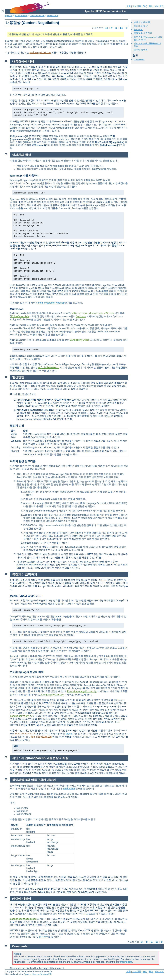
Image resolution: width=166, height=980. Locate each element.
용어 (151, 6)
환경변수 (70, 734)
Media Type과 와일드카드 (25, 596)
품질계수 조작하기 (143, 33)
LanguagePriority (52, 695)
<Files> (109, 313)
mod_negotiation (40, 53)
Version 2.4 (52, 16)
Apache (9, 16)
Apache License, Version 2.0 (38, 974)
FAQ (145, 6)
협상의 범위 (17, 426)
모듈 (128, 6)
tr (127, 28)
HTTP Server (21, 16)
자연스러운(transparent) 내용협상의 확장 (40, 758)
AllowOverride (20, 317)
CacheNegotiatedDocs (23, 919)
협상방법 (138, 30)
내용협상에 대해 (142, 22)
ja (116, 28)
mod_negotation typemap (51, 303)
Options (81, 317)
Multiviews (17, 309)
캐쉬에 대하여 (141, 50)
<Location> (96, 313)
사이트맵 (159, 6)
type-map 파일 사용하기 (25, 176)
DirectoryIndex (80, 340)
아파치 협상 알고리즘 (23, 461)
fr (112, 28)
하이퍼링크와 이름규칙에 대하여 (34, 780)
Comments (139, 59)
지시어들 (137, 6)
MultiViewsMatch (49, 368)
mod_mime (69, 789)
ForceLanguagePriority (82, 691)
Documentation (37, 16)
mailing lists (126, 962)
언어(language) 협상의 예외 (27, 672)
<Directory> (80, 313)
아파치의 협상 (141, 26)
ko (121, 28)
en (107, 28)
